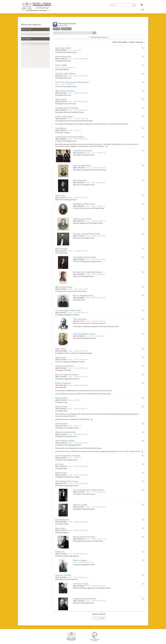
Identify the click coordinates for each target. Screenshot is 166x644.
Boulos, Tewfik (61, 65)
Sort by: (115, 42)
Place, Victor (60, 195)
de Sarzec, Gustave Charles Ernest (86, 234)
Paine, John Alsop (80, 319)
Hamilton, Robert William (65, 74)
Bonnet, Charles (62, 398)
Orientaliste (25, 62)
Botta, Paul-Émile (80, 180)
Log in (142, 9)
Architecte (25, 49)
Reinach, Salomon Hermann (84, 537)
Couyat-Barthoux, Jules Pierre (85, 599)
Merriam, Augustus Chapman (67, 375)
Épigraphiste (25, 47)
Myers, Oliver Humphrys (65, 91)
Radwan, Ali (60, 552)
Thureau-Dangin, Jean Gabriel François (88, 490)
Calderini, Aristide (80, 505)
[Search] (94, 33)
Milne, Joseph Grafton (64, 287)
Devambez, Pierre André (83, 151)
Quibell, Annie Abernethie (65, 432)
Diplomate (25, 57)
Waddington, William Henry (84, 204)
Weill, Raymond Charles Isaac (67, 481)
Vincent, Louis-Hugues (64, 116)
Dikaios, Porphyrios (63, 383)
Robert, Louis (61, 357)
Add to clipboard (143, 48)
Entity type (27, 29)
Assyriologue (26, 64)
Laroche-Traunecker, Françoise (68, 456)
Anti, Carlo (59, 464)
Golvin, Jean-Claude (63, 48)
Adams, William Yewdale (65, 441)
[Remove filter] (59, 29)
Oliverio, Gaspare (80, 560)
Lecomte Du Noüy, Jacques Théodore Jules (72, 82)
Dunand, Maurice (62, 520)
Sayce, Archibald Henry (82, 166)
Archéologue (25, 44)
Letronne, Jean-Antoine (82, 219)
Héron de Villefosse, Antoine (84, 334)
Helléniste (25, 54)
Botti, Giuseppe (61, 249)
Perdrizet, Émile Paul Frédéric (67, 108)
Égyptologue (25, 59)
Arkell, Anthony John (63, 57)
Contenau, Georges (81, 584)
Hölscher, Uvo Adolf (63, 575)
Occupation (26, 39)
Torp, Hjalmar (61, 128)
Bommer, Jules (61, 473)
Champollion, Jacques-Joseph (84, 257)
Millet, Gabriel (61, 99)
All (22, 32)
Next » (102, 618)
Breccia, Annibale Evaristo (83, 296)
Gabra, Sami (60, 528)
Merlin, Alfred (61, 349)
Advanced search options (99, 37)
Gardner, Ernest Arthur (65, 366)
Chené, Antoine (61, 424)
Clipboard (142, 5)
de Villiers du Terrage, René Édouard (87, 272)
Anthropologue (26, 67)
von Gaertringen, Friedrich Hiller (68, 310)
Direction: (133, 42)
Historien (24, 52)
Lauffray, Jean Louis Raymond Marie (70, 137)
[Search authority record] (73, 33)
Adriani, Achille (61, 407)
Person (24, 35)
